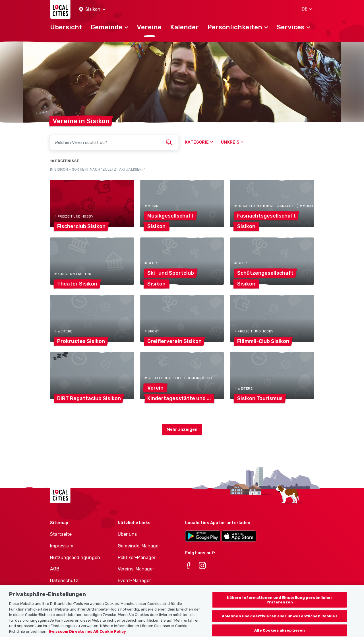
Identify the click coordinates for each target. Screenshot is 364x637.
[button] (92, 10)
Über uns (127, 534)
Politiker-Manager (137, 558)
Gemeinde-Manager (139, 546)
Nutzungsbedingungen (75, 558)
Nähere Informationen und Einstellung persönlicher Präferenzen (280, 607)
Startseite (61, 534)
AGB (55, 569)
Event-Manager (134, 581)
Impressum (62, 546)
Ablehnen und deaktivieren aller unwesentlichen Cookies (280, 623)
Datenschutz (64, 581)
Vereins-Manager (136, 569)
